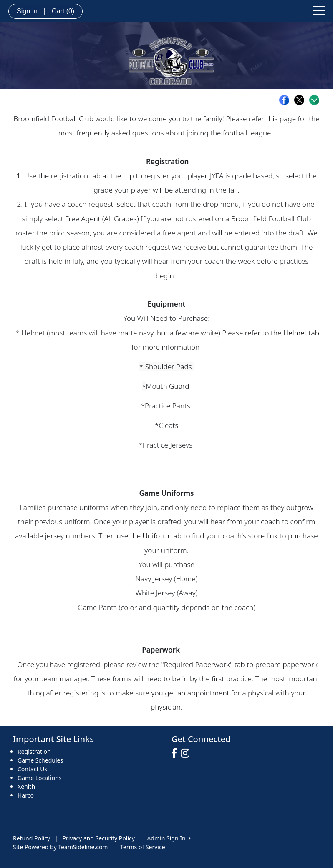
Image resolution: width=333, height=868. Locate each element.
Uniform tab (162, 536)
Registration (34, 752)
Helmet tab (301, 333)
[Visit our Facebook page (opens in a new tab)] (176, 753)
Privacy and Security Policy (99, 838)
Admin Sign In (169, 838)
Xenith (26, 787)
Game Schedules (40, 760)
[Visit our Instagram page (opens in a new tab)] (187, 753)
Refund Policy (32, 838)
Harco (26, 795)
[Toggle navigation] (319, 10)
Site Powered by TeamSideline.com (60, 847)
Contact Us (32, 769)
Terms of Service (143, 847)
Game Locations (40, 778)
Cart (63, 11)
